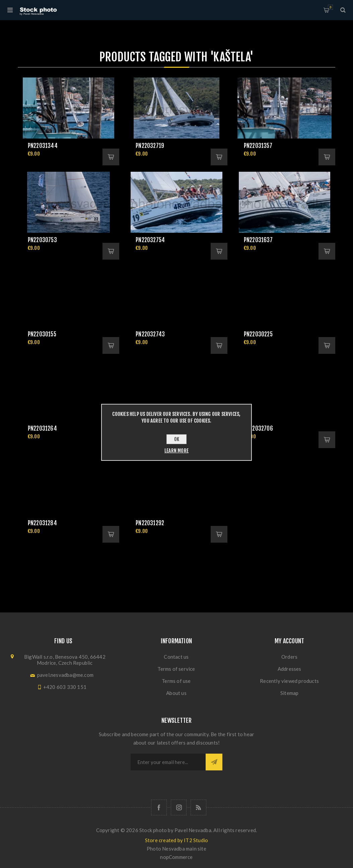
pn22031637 (258, 240)
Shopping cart (330, 7)
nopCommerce (176, 857)
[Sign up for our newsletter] (168, 762)
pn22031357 (258, 146)
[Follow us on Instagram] (179, 807)
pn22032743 (150, 334)
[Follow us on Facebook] (159, 807)
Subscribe (214, 762)
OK (177, 439)
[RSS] (198, 807)
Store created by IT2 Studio (176, 840)
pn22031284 (42, 523)
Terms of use (176, 681)
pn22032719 (150, 146)
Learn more (176, 451)
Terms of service (176, 669)
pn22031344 (43, 146)
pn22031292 (150, 523)
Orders (289, 657)
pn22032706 (258, 428)
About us (176, 693)
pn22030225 (258, 334)
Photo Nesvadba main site (176, 849)
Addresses (290, 669)
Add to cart (111, 157)
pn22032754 (150, 240)
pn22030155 (42, 334)
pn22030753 (42, 240)
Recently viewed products (289, 681)
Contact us (176, 657)
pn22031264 (42, 428)
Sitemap (289, 693)
